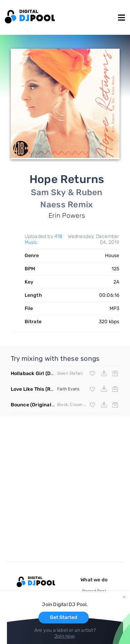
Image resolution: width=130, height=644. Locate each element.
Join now (64, 636)
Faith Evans (68, 389)
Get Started (64, 617)
